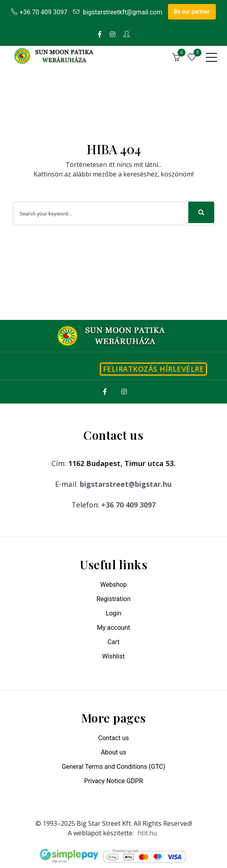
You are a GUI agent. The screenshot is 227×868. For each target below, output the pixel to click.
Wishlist (113, 656)
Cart (113, 642)
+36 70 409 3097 (39, 12)
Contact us (113, 738)
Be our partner (192, 12)
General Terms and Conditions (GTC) (114, 767)
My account (113, 628)
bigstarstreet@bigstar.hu (126, 484)
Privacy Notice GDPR (114, 781)
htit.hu (147, 833)
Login (113, 613)
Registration (114, 599)
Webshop (113, 585)
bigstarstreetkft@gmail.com (118, 12)
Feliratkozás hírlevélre (154, 369)
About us (114, 752)
